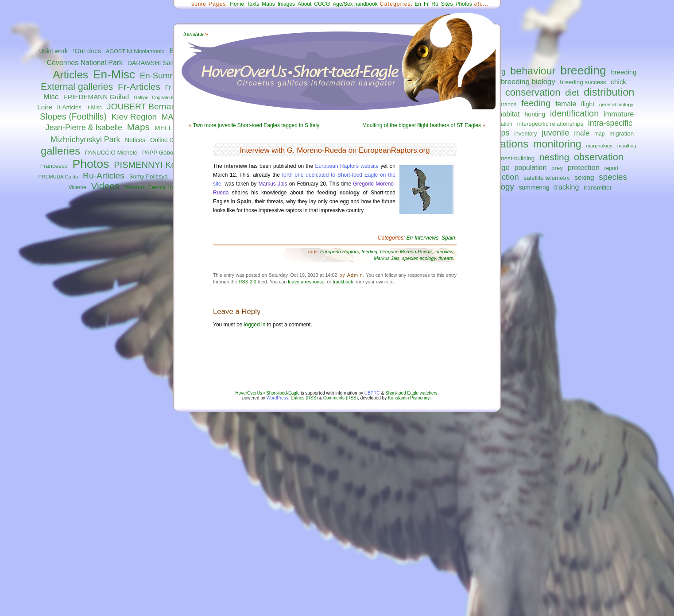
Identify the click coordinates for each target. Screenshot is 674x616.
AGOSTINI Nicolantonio (135, 51)
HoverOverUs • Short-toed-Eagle (267, 393)
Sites (447, 4)
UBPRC (372, 393)
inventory (525, 134)
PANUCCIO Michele (111, 153)
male (582, 133)
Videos (105, 186)
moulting (627, 146)
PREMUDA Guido (58, 177)
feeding (536, 103)
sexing (584, 177)
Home (237, 4)
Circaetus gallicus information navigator (316, 83)
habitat (509, 114)
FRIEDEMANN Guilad (96, 97)
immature (619, 114)
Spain (448, 238)
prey (557, 168)
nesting (554, 157)
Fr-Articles (139, 87)
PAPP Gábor (159, 153)
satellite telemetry (547, 178)
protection (584, 167)
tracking (566, 187)
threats (446, 258)
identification (574, 113)
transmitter (598, 188)
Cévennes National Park (85, 63)
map (600, 134)
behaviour (533, 71)
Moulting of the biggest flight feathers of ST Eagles (422, 125)
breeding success (583, 82)
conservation (533, 92)
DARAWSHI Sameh (155, 63)
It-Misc (94, 108)
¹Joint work (53, 51)
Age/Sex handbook (355, 4)
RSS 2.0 (248, 282)
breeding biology (528, 82)
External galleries (77, 87)
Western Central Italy (151, 187)
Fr (426, 4)
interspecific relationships (550, 124)
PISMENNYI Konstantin (161, 165)
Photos (91, 164)
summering (534, 187)
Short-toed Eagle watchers (411, 393)
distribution (609, 92)
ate (194, 34)
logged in (255, 325)
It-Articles (69, 107)
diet (572, 93)
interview (444, 252)
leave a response (306, 282)
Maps (138, 127)
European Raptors (340, 252)
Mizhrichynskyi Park (85, 139)
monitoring (557, 144)
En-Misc (114, 74)
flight (588, 104)
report (612, 168)
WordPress (277, 398)
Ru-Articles (104, 176)
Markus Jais (273, 184)
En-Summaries (167, 76)
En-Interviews (423, 238)
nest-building (518, 158)
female (566, 104)
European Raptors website (347, 166)
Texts (253, 4)
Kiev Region (134, 117)
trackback (343, 282)
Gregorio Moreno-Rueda (406, 252)
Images (286, 4)
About (304, 4)
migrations (504, 144)
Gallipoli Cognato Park (157, 97)
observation (599, 157)
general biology (616, 105)
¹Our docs (87, 51)
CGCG (322, 4)
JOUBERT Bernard (143, 107)
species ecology (419, 258)
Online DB (164, 140)
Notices (135, 140)
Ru (435, 4)
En (418, 4)
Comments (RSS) (341, 398)
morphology (599, 146)
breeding (583, 70)
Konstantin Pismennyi (409, 398)
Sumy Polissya (149, 176)
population (531, 168)
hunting (535, 114)
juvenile (555, 133)
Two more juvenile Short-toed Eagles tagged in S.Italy (256, 125)
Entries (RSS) (304, 398)
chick (618, 82)
